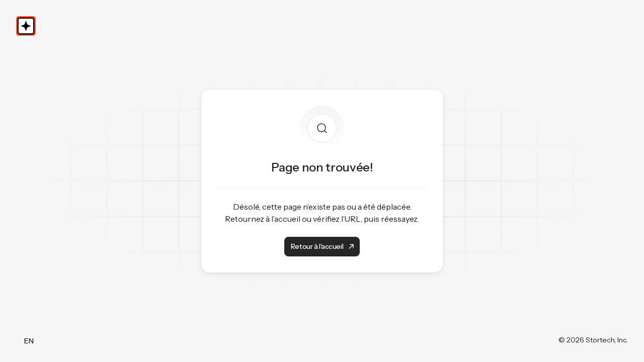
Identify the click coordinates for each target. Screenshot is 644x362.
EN (29, 341)
